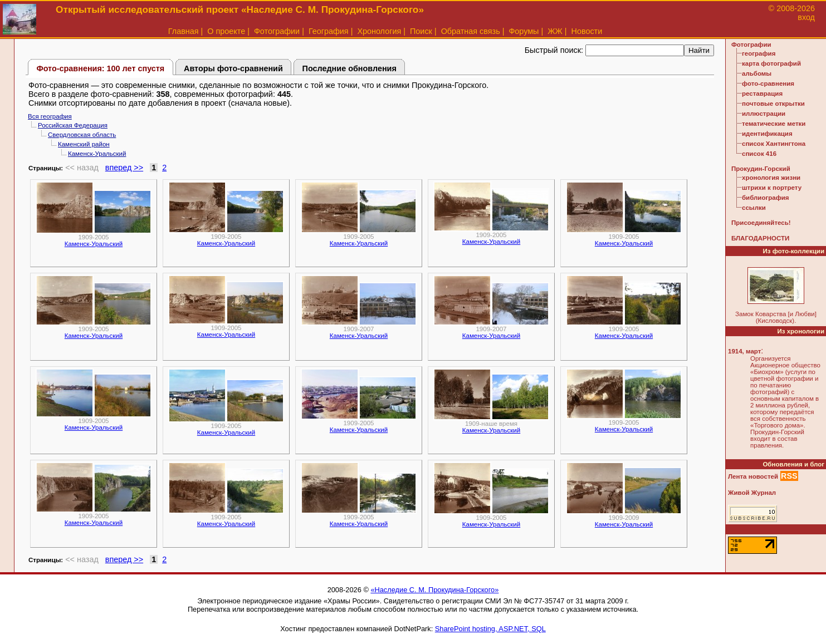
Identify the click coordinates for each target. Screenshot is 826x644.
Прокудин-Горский (761, 169)
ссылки (754, 208)
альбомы (757, 73)
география (759, 53)
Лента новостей (753, 476)
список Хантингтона (774, 144)
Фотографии (277, 31)
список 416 (759, 154)
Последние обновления (350, 68)
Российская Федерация (73, 125)
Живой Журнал (752, 493)
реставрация (762, 94)
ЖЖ (555, 31)
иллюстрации (764, 114)
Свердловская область (82, 135)
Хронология (379, 31)
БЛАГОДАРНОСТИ (760, 238)
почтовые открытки (773, 104)
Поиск (421, 31)
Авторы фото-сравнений (233, 68)
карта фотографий (771, 63)
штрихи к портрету (772, 188)
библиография (766, 198)
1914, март (744, 351)
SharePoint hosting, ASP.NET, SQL (490, 629)
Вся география (50, 116)
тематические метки (774, 124)
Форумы (524, 31)
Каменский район (84, 144)
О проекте (226, 31)
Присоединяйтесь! (761, 223)
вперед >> (124, 168)
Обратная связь (471, 31)
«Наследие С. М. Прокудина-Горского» (434, 590)
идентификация (767, 134)
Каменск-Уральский (97, 154)
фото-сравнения (768, 83)
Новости (587, 31)
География (329, 31)
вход (806, 17)
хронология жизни (771, 178)
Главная (184, 31)
